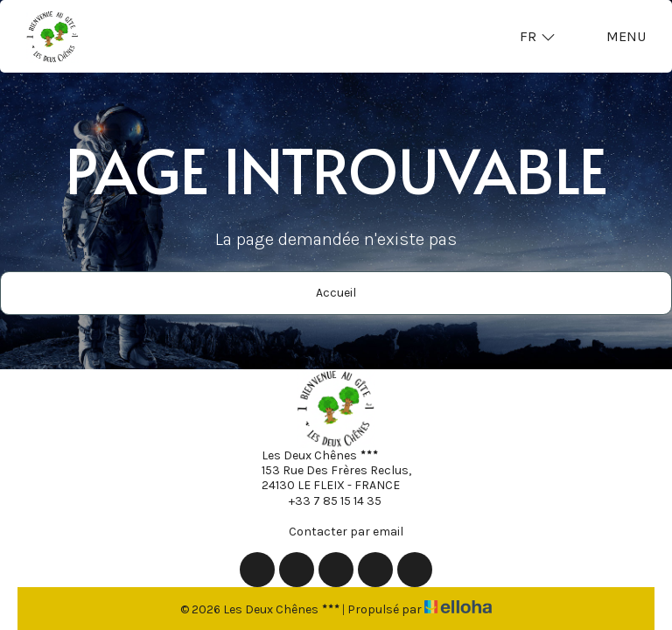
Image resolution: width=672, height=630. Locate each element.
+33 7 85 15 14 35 (325, 500)
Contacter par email (336, 531)
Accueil (336, 293)
